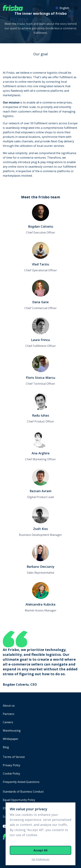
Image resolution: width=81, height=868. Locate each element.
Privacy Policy (12, 765)
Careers (8, 722)
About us (9, 706)
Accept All (40, 850)
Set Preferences (41, 859)
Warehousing (12, 731)
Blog (6, 747)
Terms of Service (14, 757)
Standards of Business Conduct (23, 792)
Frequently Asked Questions (21, 782)
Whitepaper (11, 739)
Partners (9, 714)
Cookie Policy (11, 774)
